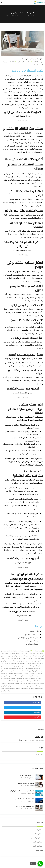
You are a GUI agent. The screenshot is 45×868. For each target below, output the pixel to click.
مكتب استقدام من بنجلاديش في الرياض (14, 688)
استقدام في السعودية (37, 838)
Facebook (37, 703)
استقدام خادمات (38, 830)
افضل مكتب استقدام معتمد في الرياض (23, 112)
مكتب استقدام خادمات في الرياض (20, 671)
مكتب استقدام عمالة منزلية (16, 673)
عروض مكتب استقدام (26, 663)
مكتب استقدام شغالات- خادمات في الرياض (22, 791)
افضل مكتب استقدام (38, 658)
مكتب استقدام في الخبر (10, 676)
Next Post (41, 729)
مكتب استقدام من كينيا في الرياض (8, 689)
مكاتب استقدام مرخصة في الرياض (23, 666)
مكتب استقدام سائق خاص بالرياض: (23, 211)
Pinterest (37, 717)
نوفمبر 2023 (39, 754)
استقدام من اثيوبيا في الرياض (26, 783)
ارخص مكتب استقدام (31, 404)
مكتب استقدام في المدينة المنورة (10, 678)
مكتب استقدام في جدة (10, 681)
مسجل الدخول (31, 740)
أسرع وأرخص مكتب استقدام (23, 388)
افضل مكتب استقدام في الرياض (25, 806)
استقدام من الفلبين (32, 634)
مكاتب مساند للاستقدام (15, 668)
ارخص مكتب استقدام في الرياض (20, 653)
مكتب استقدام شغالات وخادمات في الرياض (22, 244)
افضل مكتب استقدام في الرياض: (25, 265)
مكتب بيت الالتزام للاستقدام (29, 76)
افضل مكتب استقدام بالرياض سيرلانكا (23, 658)
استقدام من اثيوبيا (32, 644)
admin (29, 62)
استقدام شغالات (38, 834)
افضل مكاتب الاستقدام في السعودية (24, 799)
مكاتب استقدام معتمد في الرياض (29, 668)
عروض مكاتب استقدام (37, 663)
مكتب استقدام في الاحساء (24, 676)
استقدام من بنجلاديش (31, 641)
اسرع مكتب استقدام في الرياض (20, 656)
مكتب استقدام (34, 631)
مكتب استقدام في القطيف (25, 678)
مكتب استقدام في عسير (29, 683)
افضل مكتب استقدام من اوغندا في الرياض (28, 661)
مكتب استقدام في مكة (16, 683)
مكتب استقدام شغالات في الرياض (31, 673)
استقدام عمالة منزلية (34, 656)
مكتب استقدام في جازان (22, 681)
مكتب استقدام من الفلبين (27, 775)
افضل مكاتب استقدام (7, 656)
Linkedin (37, 712)
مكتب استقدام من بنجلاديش (29, 638)
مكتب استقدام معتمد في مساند (24, 166)
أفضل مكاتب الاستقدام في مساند (23, 159)
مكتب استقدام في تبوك (35, 681)
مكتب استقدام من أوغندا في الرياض (29, 686)
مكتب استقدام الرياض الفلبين (37, 671)
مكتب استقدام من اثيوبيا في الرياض (10, 686)
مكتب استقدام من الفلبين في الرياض (34, 688)
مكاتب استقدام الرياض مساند (23, 612)
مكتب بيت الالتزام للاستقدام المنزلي (26, 133)
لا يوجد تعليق (21, 62)
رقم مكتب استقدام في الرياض (9, 661)
